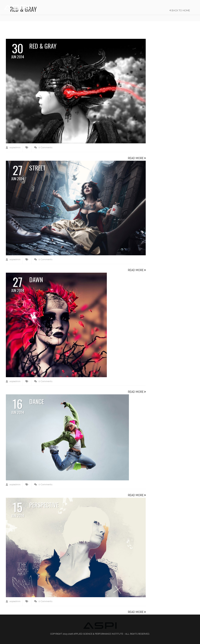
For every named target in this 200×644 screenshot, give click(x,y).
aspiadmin (13, 147)
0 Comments (43, 147)
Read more (137, 158)
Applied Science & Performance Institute (98, 634)
